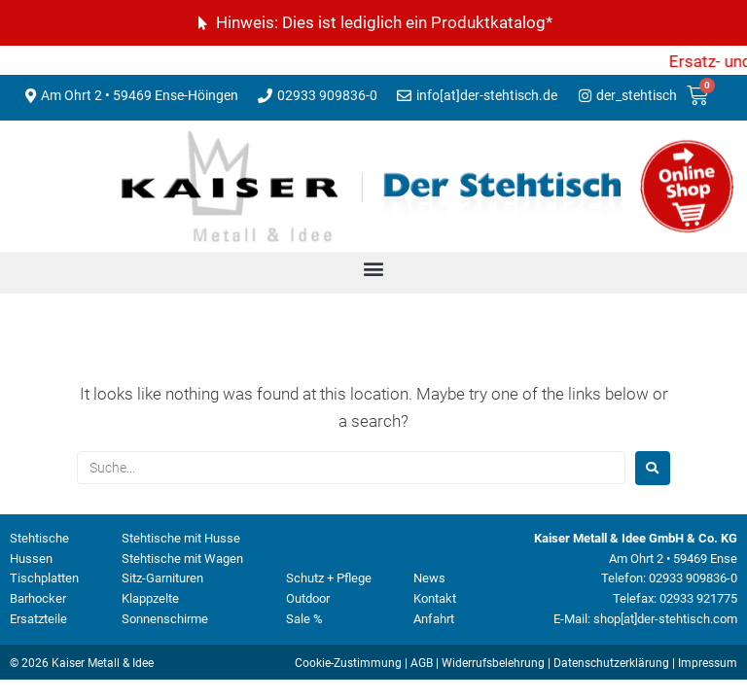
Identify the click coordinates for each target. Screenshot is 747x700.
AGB (422, 663)
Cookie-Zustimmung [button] (348, 663)
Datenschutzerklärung (611, 663)
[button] (374, 268)
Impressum (708, 663)
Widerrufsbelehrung (493, 663)
